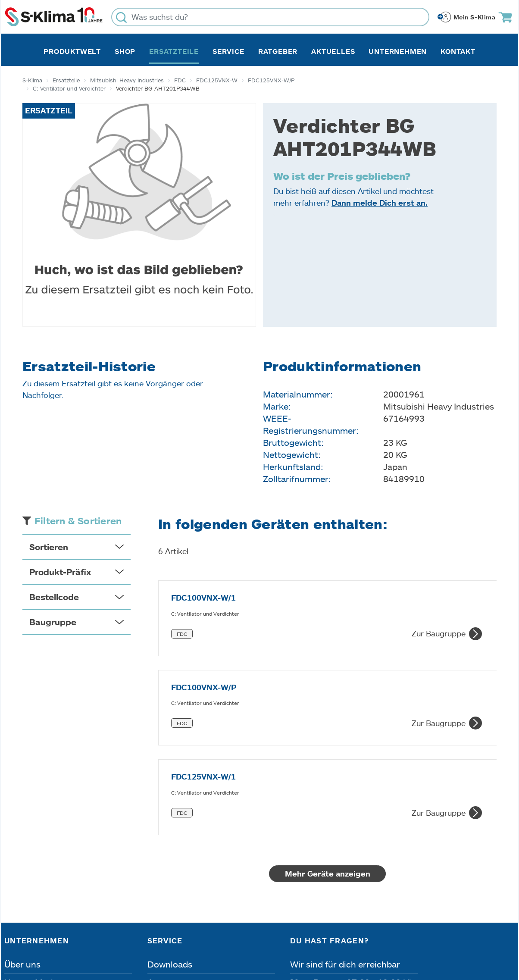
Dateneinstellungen (177, 931)
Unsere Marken (35, 835)
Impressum (28, 931)
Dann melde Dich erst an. (380, 203)
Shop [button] (125, 51)
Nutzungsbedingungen (281, 931)
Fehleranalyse (175, 853)
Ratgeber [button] (278, 51)
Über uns (22, 817)
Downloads (170, 817)
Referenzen (27, 889)
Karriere (20, 853)
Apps (158, 835)
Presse (18, 871)
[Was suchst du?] (270, 17)
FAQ (156, 889)
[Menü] (510, 849)
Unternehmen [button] (398, 51)
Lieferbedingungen (384, 931)
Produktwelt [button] (72, 51)
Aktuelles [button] (333, 51)
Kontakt (458, 51)
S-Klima (32, 80)
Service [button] (228, 51)
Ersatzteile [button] (174, 51)
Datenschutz (95, 931)
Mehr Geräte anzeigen (328, 726)
